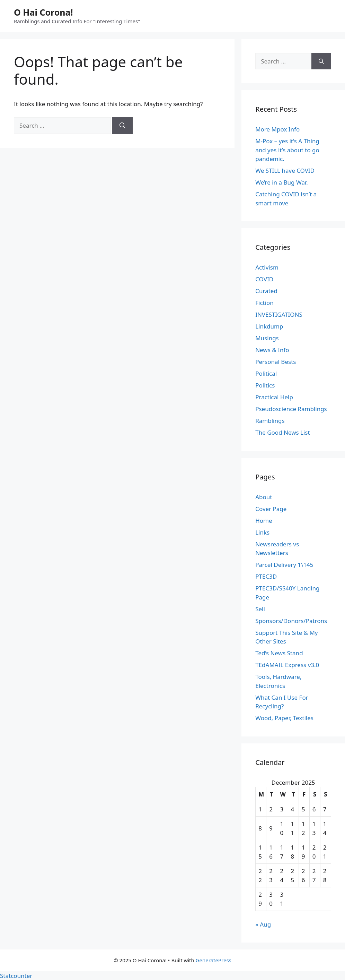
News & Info (272, 350)
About (264, 497)
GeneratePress (214, 960)
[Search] (122, 126)
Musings (267, 338)
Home (264, 521)
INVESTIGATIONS (279, 314)
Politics (265, 385)
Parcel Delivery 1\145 (284, 565)
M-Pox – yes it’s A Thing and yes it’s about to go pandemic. (287, 150)
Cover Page (271, 509)
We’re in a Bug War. (282, 182)
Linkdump (269, 326)
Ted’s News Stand (279, 653)
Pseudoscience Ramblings (291, 409)
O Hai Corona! (43, 12)
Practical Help (274, 397)
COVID (264, 279)
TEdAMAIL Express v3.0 (287, 665)
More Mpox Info (277, 129)
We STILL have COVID (285, 171)
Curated (266, 291)
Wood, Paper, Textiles (284, 718)
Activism (267, 267)
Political (266, 373)
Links (262, 532)
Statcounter (16, 976)
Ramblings (270, 421)
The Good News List (282, 432)
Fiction (264, 303)
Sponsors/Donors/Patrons (291, 621)
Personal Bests (276, 362)
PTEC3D (266, 576)
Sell (260, 609)
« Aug (263, 924)
